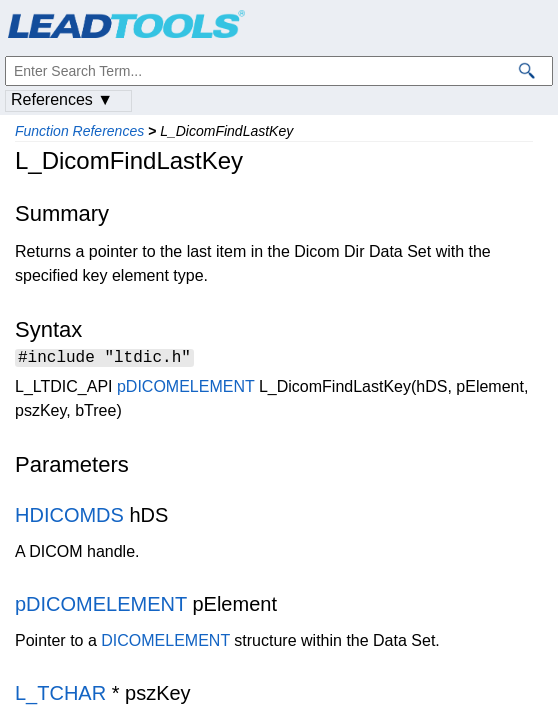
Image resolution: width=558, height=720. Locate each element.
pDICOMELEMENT (186, 389)
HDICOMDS (69, 518)
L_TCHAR (60, 696)
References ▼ (62, 99)
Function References (79, 131)
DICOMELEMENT (165, 643)
